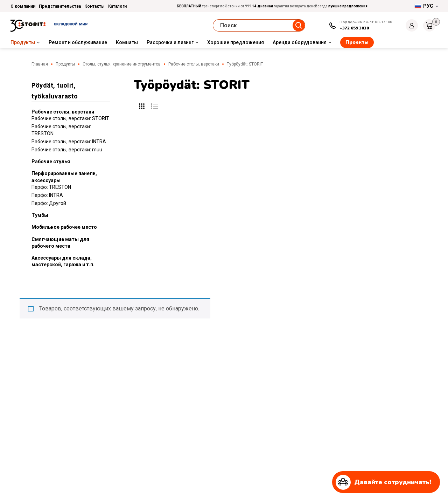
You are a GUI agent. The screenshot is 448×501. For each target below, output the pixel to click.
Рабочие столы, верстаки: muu (67, 150)
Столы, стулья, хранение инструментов (122, 64)
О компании (23, 6)
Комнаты (127, 42)
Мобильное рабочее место (64, 227)
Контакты (94, 6)
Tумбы (40, 215)
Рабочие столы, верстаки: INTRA (69, 142)
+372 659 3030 (354, 28)
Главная (40, 64)
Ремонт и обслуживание (78, 42)
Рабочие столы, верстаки (194, 64)
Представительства (60, 6)
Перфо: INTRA (47, 195)
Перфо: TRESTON (51, 187)
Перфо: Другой (49, 203)
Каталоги (117, 6)
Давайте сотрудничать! (383, 482)
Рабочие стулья (51, 162)
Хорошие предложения (236, 42)
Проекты (357, 42)
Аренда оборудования (300, 42)
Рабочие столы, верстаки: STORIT (70, 118)
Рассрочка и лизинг (170, 42)
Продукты (23, 42)
